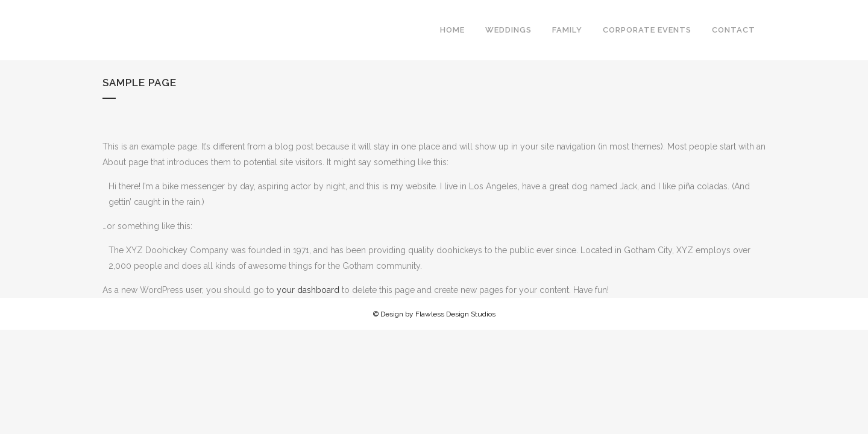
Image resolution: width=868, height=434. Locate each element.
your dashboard (308, 290)
